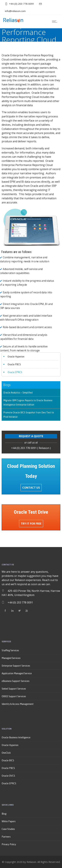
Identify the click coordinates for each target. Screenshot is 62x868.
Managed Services (11, 658)
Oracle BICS (8, 760)
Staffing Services (10, 650)
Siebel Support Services (14, 689)
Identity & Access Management (18, 704)
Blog (4, 814)
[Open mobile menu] (55, 21)
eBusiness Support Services (16, 681)
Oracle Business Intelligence (16, 737)
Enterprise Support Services (16, 666)
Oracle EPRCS (15, 372)
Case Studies (8, 829)
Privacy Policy (9, 844)
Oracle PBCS (14, 364)
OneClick (6, 753)
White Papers (9, 821)
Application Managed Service (17, 673)
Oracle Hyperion (16, 357)
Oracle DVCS (8, 776)
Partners (6, 837)
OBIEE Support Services (14, 696)
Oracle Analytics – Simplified (18, 393)
